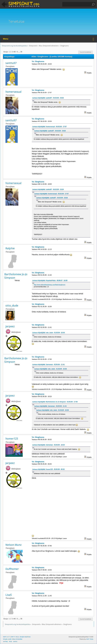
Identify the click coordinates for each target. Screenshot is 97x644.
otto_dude (12, 305)
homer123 (12, 439)
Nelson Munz (13, 545)
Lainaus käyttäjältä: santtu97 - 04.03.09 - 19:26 (48, 98)
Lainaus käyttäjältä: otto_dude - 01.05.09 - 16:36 (49, 333)
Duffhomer (12, 569)
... (19, 52)
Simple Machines (25, 637)
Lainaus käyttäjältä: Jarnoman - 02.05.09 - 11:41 (49, 365)
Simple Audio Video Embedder (13, 639)
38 (21, 52)
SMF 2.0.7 (6, 637)
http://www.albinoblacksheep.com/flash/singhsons (50, 285)
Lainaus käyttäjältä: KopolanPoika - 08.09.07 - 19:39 (50, 281)
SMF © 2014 (15, 637)
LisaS (9, 595)
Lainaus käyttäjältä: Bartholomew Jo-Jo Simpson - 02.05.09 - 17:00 (55, 402)
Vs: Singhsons (38, 61)
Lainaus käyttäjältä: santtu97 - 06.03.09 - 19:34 (48, 189)
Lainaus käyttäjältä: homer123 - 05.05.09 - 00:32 (48, 469)
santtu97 (11, 63)
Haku (93, 4)
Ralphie (10, 248)
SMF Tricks (90, 639)
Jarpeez (10, 326)
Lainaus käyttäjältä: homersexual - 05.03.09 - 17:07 (50, 127)
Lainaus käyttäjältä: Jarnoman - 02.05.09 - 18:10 (49, 445)
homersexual (13, 92)
